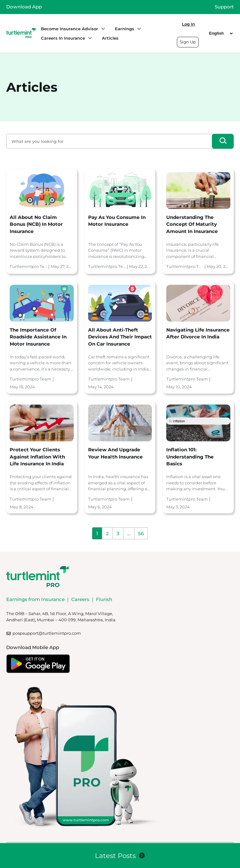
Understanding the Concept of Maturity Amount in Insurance (192, 224)
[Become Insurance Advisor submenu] (102, 29)
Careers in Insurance (63, 38)
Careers (80, 599)
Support (224, 7)
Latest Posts (115, 856)
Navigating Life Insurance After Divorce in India (198, 333)
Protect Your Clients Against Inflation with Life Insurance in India (37, 457)
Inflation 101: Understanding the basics (190, 457)
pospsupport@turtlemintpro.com (47, 633)
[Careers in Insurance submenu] (88, 38)
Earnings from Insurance (35, 599)
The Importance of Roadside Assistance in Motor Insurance (38, 337)
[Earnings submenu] (137, 29)
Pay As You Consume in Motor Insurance (117, 221)
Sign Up (188, 42)
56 (141, 533)
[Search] (223, 141)
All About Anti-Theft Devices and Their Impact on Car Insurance (120, 337)
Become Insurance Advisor (70, 29)
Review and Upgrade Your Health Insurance (115, 453)
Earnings (125, 29)
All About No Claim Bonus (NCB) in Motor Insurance (36, 224)
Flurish (104, 599)
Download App (24, 7)
